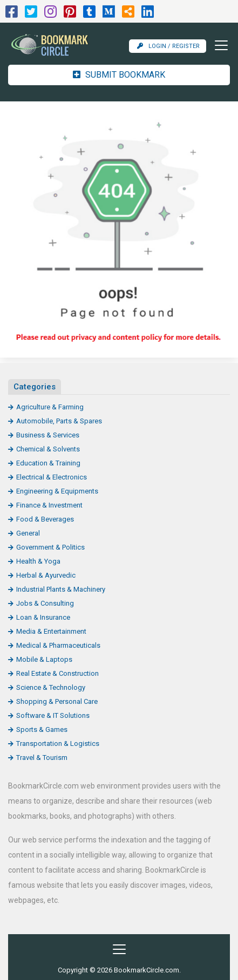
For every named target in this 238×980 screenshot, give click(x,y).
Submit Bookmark (119, 75)
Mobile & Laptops (44, 659)
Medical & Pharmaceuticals (58, 645)
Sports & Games (42, 729)
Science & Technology (51, 687)
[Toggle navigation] (218, 45)
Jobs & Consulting (45, 603)
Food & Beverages (45, 519)
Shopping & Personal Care (57, 701)
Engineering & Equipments (57, 491)
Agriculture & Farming (50, 407)
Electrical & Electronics (52, 477)
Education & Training (48, 463)
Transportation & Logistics (58, 743)
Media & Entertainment (51, 631)
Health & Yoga (38, 561)
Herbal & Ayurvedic (46, 575)
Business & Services (48, 435)
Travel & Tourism (42, 758)
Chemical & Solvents (48, 449)
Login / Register (168, 46)
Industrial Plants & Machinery (61, 589)
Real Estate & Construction (57, 673)
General (28, 533)
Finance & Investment (49, 505)
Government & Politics (50, 547)
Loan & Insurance (43, 617)
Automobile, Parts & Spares (59, 421)
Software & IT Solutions (53, 715)
